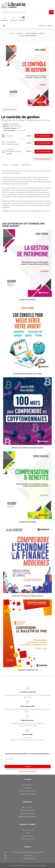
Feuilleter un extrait (9, 110)
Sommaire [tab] (15, 165)
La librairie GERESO (20, 866)
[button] (5, 19)
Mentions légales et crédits (27, 794)
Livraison (28, 833)
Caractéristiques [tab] (26, 165)
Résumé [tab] (6, 165)
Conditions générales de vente (28, 791)
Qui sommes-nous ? (27, 785)
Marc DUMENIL (15, 124)
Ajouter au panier (44, 136)
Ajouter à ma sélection (42, 159)
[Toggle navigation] (4, 26)
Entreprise (20, 33)
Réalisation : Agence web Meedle (36, 866)
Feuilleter (6, 211)
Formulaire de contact (29, 858)
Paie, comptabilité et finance (35, 33)
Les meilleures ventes (27, 810)
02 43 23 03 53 (29, 855)
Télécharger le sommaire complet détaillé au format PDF (31, 211)
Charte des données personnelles (27, 771)
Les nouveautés (28, 807)
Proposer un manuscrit (27, 839)
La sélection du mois (28, 813)
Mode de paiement (27, 830)
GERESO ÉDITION (16, 126)
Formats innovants (28, 836)
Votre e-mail (9, 759)
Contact (41, 26)
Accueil (12, 33)
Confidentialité (27, 788)
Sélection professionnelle (27, 816)
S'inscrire (28, 767)
